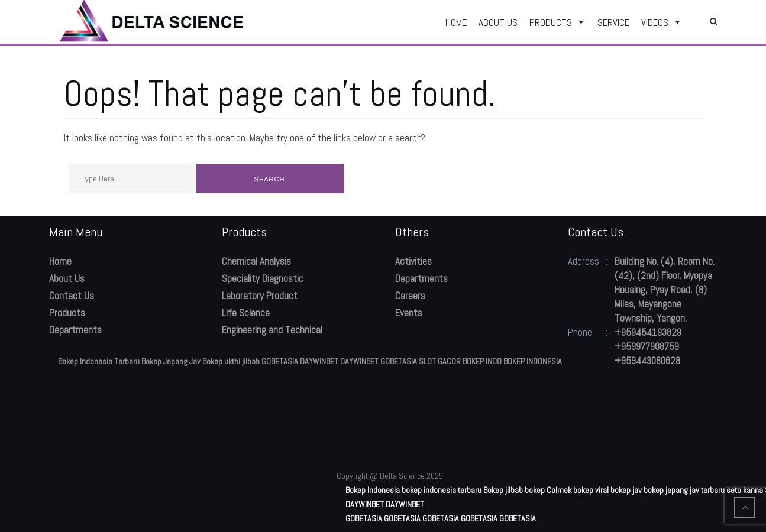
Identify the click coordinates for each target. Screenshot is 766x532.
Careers (410, 296)
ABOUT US (498, 22)
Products (67, 313)
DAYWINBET (319, 361)
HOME (456, 22)
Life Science (246, 313)
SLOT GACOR (440, 361)
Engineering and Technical (272, 330)
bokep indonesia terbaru (442, 490)
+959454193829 (648, 332)
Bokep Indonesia (373, 490)
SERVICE (613, 22)
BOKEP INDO (482, 361)
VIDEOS (662, 22)
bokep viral (591, 490)
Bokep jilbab (503, 490)
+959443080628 (647, 361)
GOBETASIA (280, 361)
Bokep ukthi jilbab (231, 361)
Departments (75, 330)
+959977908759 (647, 346)
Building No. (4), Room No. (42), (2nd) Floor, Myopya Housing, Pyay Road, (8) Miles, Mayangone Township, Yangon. (665, 290)
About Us (67, 278)
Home (60, 261)
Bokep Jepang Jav (171, 361)
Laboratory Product (260, 296)
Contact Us (72, 296)
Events (409, 313)
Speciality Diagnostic (263, 278)
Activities (413, 261)
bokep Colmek (548, 490)
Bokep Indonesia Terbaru (99, 361)
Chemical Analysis (256, 261)
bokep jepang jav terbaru (684, 490)
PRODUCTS (557, 22)
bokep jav (626, 490)
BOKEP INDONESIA (533, 361)
